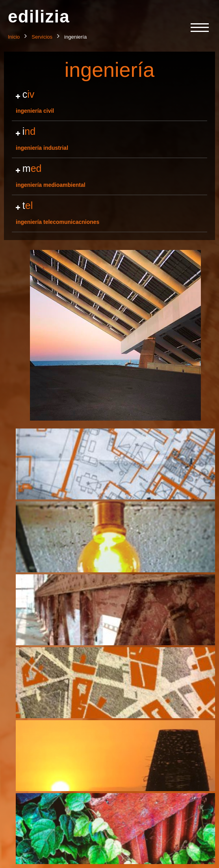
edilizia (39, 16)
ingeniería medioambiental (109, 175)
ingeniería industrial (109, 138)
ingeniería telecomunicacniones (109, 212)
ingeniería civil (109, 101)
